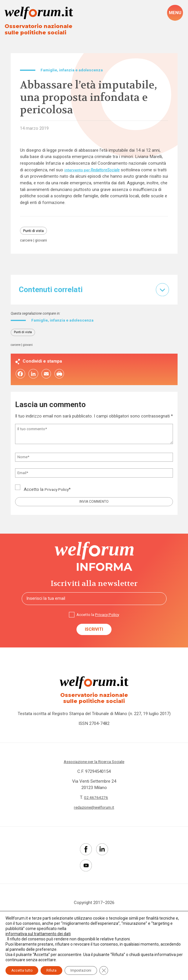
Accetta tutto (22, 970)
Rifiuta (51, 970)
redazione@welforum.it (94, 816)
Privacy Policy (58, 493)
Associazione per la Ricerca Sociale (94, 770)
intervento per (96, 171)
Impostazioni (81, 970)
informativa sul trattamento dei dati (38, 934)
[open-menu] (175, 13)
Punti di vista (35, 232)
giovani (42, 243)
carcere (27, 243)
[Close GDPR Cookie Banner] (104, 970)
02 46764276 (96, 806)
